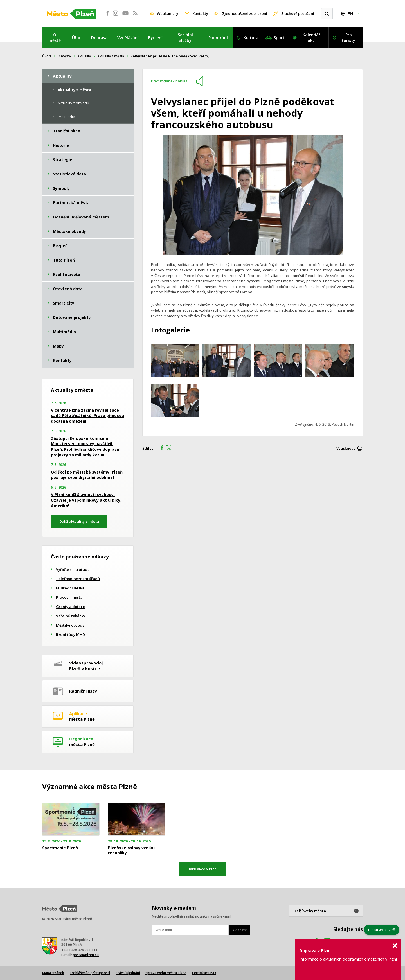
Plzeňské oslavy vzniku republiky (131, 850)
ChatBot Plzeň (382, 930)
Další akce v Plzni (202, 869)
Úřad (77, 38)
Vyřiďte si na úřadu (73, 569)
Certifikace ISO (204, 973)
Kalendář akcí (311, 38)
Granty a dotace (70, 607)
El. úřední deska (70, 588)
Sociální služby (185, 38)
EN (350, 14)
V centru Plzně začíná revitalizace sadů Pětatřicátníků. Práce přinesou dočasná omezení (87, 416)
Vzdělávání (128, 38)
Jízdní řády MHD (70, 634)
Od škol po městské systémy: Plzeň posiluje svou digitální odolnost (87, 475)
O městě (55, 38)
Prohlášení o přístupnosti (90, 973)
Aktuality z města (111, 56)
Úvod (47, 56)
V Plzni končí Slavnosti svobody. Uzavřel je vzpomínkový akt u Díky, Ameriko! (86, 500)
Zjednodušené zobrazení (245, 13)
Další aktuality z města (79, 521)
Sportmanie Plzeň (60, 848)
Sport (279, 38)
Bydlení (155, 38)
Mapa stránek (53, 973)
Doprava (99, 38)
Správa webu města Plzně (166, 973)
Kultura (251, 38)
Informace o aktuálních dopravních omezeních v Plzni (348, 959)
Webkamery (168, 13)
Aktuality (84, 56)
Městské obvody (70, 625)
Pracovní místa (69, 597)
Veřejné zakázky (71, 616)
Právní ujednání (128, 973)
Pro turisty (348, 38)
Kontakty (200, 13)
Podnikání (218, 38)
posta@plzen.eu (86, 955)
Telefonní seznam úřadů (78, 579)
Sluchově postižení (298, 13)
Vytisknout (346, 448)
